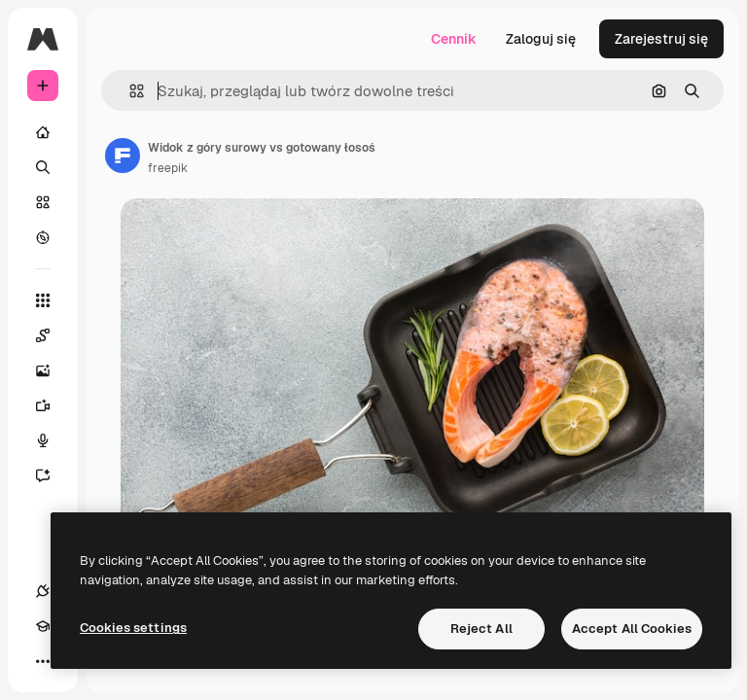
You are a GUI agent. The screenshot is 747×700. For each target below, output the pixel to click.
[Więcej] (43, 661)
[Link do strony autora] (123, 156)
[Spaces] (53, 335)
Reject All (481, 629)
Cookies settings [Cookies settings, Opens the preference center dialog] (133, 628)
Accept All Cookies (632, 629)
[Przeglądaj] (43, 237)
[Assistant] (53, 475)
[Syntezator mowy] (53, 440)
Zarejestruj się (661, 39)
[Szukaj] (43, 167)
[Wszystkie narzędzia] (43, 300)
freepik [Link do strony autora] (168, 168)
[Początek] (43, 132)
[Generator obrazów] (53, 370)
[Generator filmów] (53, 405)
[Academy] (43, 626)
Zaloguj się (541, 39)
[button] (129, 91)
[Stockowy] (43, 202)
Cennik (454, 39)
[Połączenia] (43, 591)
